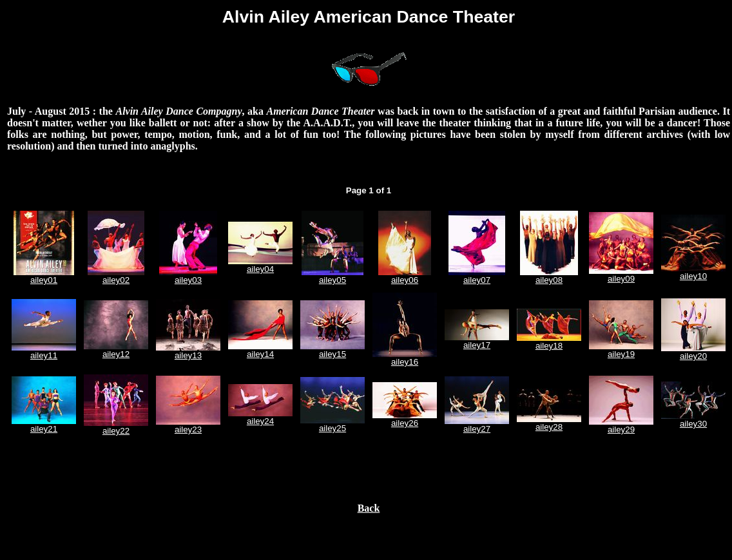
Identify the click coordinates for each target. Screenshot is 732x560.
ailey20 (693, 356)
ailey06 (405, 280)
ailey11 (44, 355)
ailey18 (549, 346)
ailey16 (405, 362)
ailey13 (188, 355)
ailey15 (332, 354)
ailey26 (405, 423)
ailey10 (693, 276)
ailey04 (260, 269)
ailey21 (44, 429)
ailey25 (332, 428)
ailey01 (44, 280)
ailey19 (621, 354)
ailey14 (260, 354)
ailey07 (477, 280)
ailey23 (188, 430)
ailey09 (621, 279)
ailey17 (477, 345)
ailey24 (260, 421)
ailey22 (116, 431)
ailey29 (621, 430)
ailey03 (188, 280)
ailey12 (116, 354)
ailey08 (549, 280)
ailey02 (116, 280)
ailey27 (477, 429)
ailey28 (549, 427)
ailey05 (332, 280)
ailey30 (693, 424)
